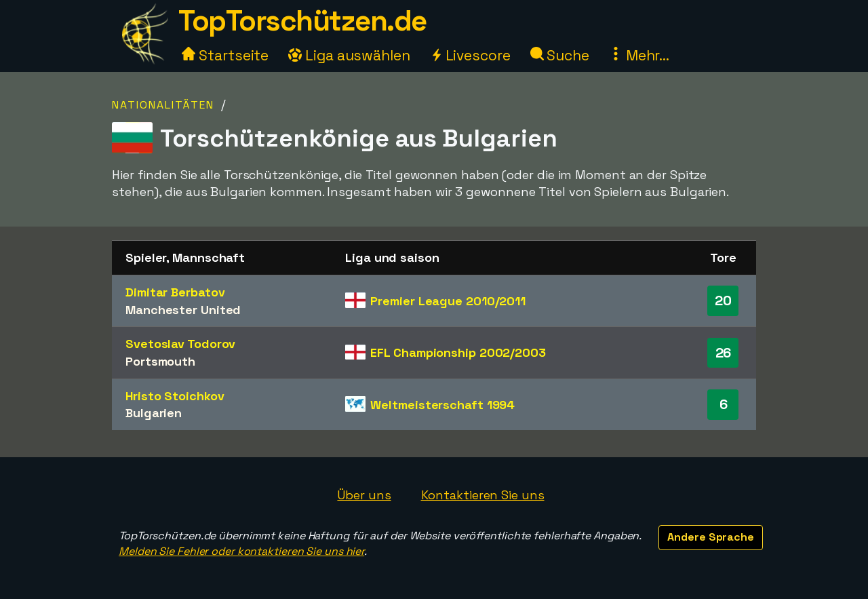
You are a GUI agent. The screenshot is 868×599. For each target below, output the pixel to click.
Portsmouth (160, 361)
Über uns (364, 495)
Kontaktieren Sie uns (483, 495)
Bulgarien (154, 413)
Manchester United (183, 310)
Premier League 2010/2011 (448, 301)
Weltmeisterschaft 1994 (442, 405)
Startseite (225, 55)
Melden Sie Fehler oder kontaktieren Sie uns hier (241, 551)
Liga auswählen (349, 55)
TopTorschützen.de (302, 21)
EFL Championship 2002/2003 (458, 352)
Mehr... (639, 55)
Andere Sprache (711, 537)
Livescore (470, 55)
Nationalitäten (163, 105)
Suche (560, 55)
